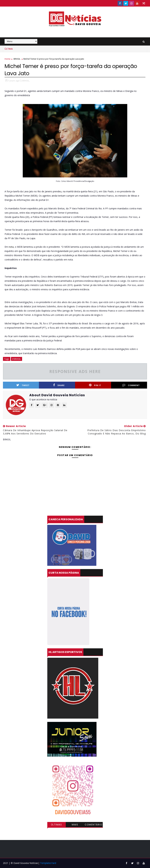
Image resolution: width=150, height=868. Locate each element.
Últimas (57, 825)
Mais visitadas (75, 825)
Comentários (93, 825)
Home (8, 59)
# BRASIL (17, 359)
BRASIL (17, 59)
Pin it (95, 385)
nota (11, 247)
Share (59, 385)
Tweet (23, 385)
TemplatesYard (48, 863)
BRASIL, (26, 81)
